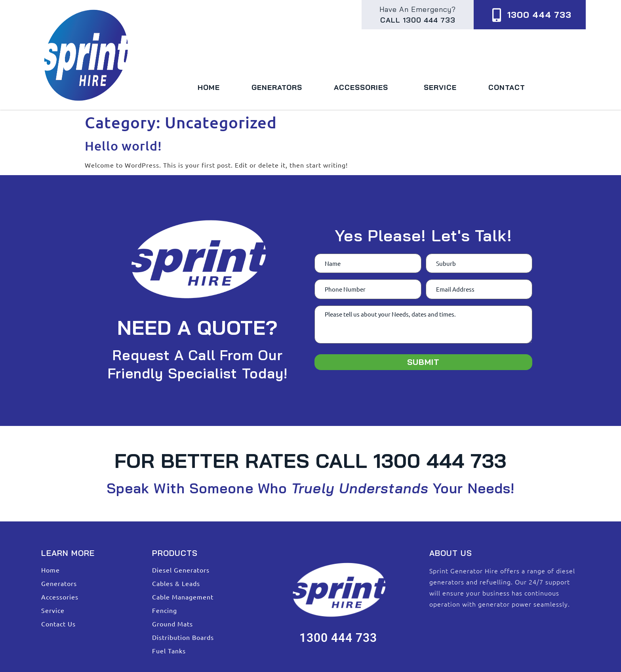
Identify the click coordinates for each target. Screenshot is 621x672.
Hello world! (123, 146)
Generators (277, 87)
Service (440, 87)
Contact (507, 87)
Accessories (363, 87)
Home (209, 87)
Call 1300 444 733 (418, 20)
